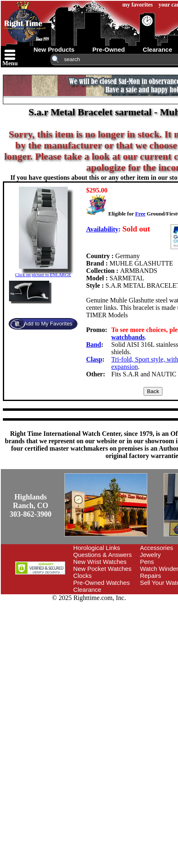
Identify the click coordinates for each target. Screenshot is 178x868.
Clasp (94, 359)
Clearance (87, 590)
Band (94, 345)
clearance (157, 49)
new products (54, 49)
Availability (102, 229)
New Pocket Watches (103, 569)
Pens (147, 562)
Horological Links (97, 548)
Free (140, 214)
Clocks (83, 576)
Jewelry (150, 555)
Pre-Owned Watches (102, 583)
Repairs (151, 576)
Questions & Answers (103, 555)
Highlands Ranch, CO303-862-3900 (31, 506)
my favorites (137, 5)
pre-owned (108, 49)
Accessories (156, 548)
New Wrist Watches (100, 562)
